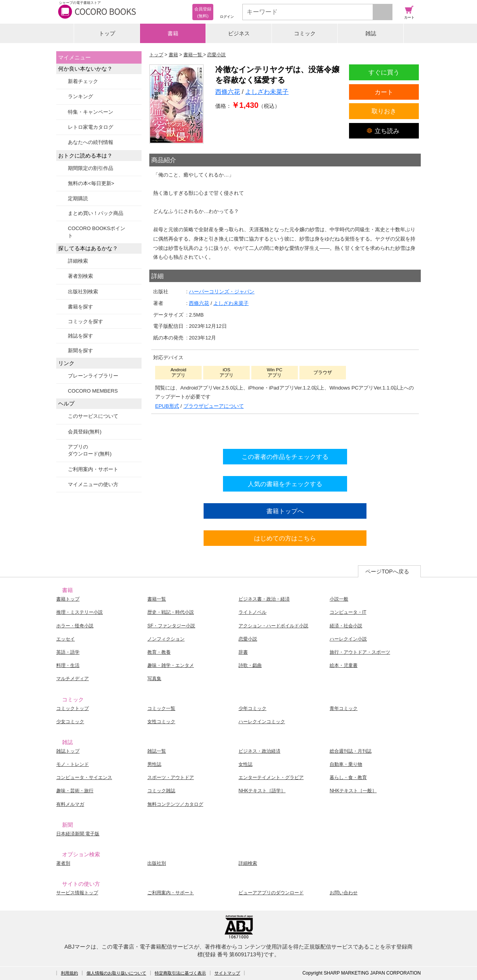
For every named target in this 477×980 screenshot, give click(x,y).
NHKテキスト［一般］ (353, 791)
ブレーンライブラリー (93, 376)
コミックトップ (73, 708)
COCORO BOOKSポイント (97, 232)
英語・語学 (68, 652)
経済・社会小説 (346, 626)
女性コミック (161, 722)
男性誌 (154, 764)
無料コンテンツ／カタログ (175, 804)
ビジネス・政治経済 (259, 751)
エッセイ (66, 639)
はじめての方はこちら (285, 538)
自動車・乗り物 (346, 764)
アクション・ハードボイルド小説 (273, 626)
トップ (107, 33)
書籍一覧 (157, 599)
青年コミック (344, 708)
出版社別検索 (83, 292)
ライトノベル (252, 612)
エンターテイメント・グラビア (271, 777)
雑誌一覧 (157, 751)
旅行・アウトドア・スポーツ (360, 652)
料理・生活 (68, 665)
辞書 (243, 652)
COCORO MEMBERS (93, 391)
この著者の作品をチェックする (285, 457)
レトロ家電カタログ (91, 127)
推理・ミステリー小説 (79, 612)
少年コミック (252, 708)
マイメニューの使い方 (93, 484)
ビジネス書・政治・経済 (264, 599)
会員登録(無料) (85, 432)
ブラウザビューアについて (214, 406)
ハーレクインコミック (262, 722)
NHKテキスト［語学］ (262, 791)
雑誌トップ (68, 751)
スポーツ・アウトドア (171, 777)
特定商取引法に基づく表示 (180, 973)
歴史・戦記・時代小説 (171, 612)
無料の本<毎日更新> (91, 183)
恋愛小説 (248, 639)
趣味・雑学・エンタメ (171, 665)
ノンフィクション (166, 639)
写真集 (154, 679)
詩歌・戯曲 (250, 665)
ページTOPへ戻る (387, 571)
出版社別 (157, 863)
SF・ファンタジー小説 (171, 626)
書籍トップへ (285, 511)
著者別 (63, 863)
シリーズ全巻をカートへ (285, 429)
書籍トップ (68, 599)
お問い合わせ (344, 893)
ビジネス (239, 33)
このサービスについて (93, 416)
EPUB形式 (167, 406)
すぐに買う (384, 72)
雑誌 (371, 33)
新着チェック (83, 81)
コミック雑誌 (161, 791)
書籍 (173, 33)
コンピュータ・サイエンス (84, 777)
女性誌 (245, 764)
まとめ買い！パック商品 (96, 213)
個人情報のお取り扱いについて (116, 973)
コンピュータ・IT (348, 612)
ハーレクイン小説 (348, 639)
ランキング (80, 96)
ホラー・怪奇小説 (75, 626)
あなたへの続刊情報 (91, 142)
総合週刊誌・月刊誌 (351, 751)
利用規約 (69, 973)
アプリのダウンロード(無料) (90, 450)
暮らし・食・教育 (348, 777)
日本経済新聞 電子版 (78, 834)
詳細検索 (78, 261)
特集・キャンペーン (91, 112)
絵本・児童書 (344, 665)
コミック (305, 33)
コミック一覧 (161, 708)
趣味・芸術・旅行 (75, 791)
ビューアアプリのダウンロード (271, 893)
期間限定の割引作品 (91, 168)
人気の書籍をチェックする (285, 484)
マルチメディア (73, 679)
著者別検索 (80, 276)
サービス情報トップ (77, 893)
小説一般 (339, 599)
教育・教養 (159, 652)
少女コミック (70, 722)
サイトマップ (227, 973)
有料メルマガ (70, 804)
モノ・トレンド (73, 764)
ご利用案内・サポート (93, 469)
